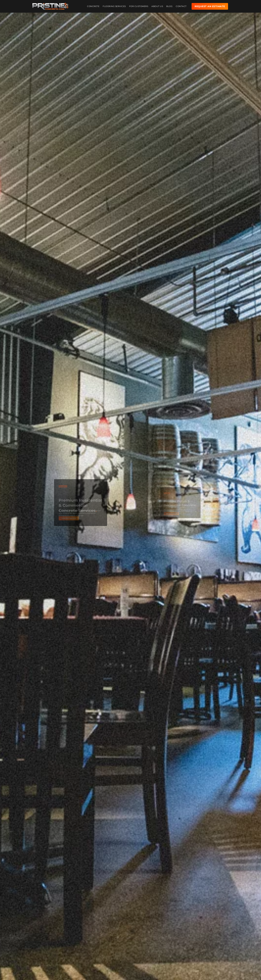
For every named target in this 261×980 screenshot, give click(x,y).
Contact (181, 4)
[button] (52, 475)
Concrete (93, 4)
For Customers (139, 4)
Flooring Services (114, 4)
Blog (169, 4)
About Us (157, 4)
